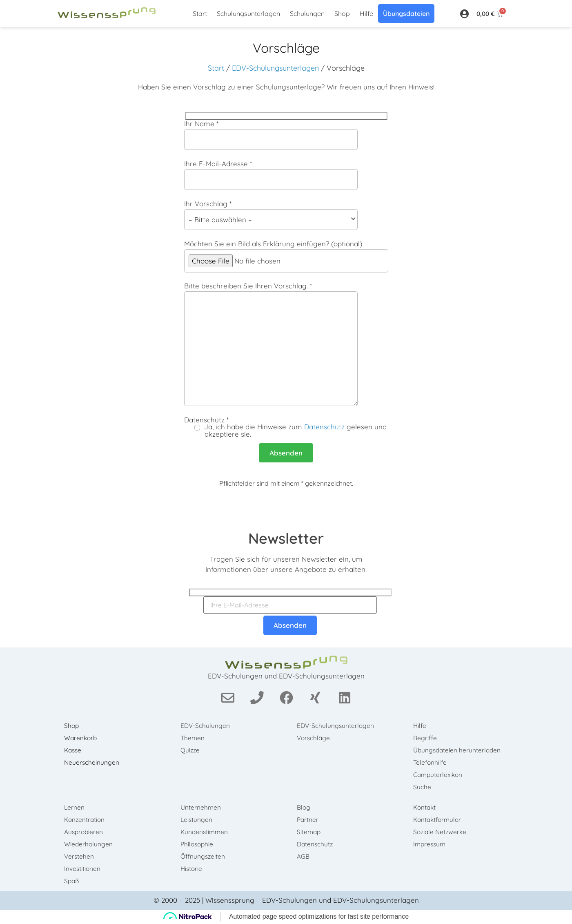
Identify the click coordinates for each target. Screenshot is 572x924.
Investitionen (84, 869)
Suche (424, 787)
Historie (194, 869)
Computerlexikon (441, 775)
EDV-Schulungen (207, 726)
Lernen (76, 808)
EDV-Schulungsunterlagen (275, 68)
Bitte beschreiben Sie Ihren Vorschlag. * (286, 344)
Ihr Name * (286, 135)
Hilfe (366, 13)
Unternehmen (203, 808)
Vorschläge (316, 738)
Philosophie (199, 844)
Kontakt (427, 808)
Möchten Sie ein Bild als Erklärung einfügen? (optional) (286, 257)
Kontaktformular (440, 820)
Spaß (74, 881)
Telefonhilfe (432, 763)
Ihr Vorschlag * (286, 215)
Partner (310, 820)
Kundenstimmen (207, 832)
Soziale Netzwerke (443, 832)
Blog (305, 808)
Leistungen (198, 820)
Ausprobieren (86, 832)
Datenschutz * (286, 427)
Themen (195, 738)
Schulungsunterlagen (248, 13)
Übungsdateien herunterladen (460, 750)
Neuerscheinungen (94, 763)
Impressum (432, 844)
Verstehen (81, 857)
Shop (342, 13)
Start (200, 13)
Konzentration (87, 820)
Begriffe (427, 738)
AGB (305, 857)
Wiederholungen (90, 844)
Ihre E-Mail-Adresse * (286, 175)
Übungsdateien (406, 13)
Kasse (75, 750)
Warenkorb (83, 738)
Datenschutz (324, 427)
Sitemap (311, 832)
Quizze (192, 750)
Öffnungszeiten (205, 857)
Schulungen (307, 13)
